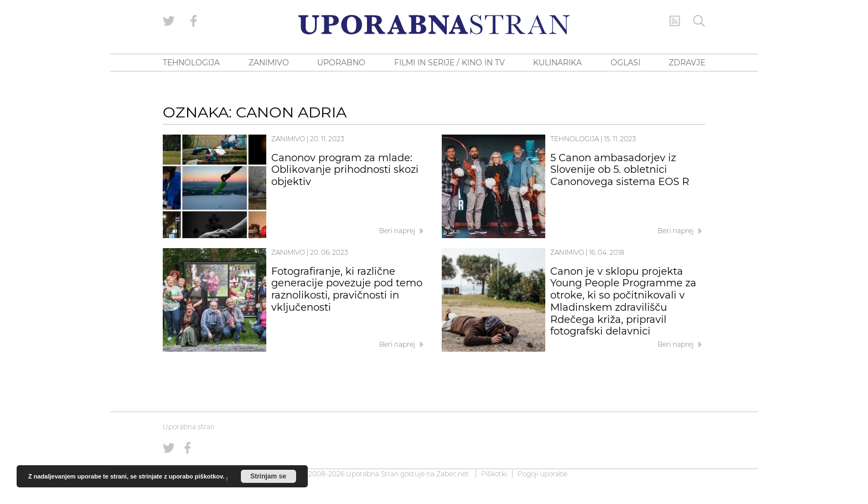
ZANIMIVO (269, 63)
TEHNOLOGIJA (191, 63)
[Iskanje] (699, 21)
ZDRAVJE (687, 63)
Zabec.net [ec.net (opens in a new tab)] (453, 474)
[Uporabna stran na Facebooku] (194, 21)
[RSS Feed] (675, 21)
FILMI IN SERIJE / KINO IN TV (449, 63)
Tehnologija (575, 139)
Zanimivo (288, 139)
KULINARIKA (557, 63)
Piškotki (494, 474)
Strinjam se (268, 476)
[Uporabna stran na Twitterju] (169, 21)
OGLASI (626, 63)
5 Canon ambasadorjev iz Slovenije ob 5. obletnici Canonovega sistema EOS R (620, 170)
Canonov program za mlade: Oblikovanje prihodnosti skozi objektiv (345, 170)
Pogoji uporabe (542, 474)
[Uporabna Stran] (434, 25)
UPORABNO (341, 63)
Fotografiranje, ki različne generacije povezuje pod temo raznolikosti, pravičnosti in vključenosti (347, 289)
